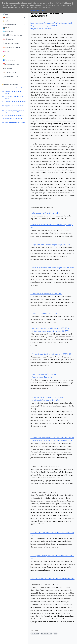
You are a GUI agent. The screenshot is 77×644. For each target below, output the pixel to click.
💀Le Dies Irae (8, 68)
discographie (35, 633)
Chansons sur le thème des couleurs (13, 92)
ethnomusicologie (47, 633)
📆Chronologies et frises (11, 64)
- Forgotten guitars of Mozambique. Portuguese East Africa (51, 440)
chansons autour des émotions (15, 88)
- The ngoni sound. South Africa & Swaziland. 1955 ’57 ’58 (51, 354)
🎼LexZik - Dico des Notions (12, 35)
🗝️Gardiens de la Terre (11, 77)
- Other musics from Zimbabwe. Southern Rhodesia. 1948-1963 (52, 579)
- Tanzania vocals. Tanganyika (41, 377)
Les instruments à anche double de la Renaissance (15, 123)
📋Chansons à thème (10, 73)
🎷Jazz (5, 56)
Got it (45, 11)
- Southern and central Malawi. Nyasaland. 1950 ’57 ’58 (50, 331)
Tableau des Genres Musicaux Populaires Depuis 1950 (14, 111)
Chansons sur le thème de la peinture (14, 106)
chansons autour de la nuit (13, 119)
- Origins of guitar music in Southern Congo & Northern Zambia (52, 268)
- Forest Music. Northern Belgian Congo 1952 (46, 294)
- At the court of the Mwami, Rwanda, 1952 (45, 213)
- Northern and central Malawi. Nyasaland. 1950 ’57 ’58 (50, 328)
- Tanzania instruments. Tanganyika (43, 374)
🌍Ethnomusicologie (10, 60)
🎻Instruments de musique (12, 47)
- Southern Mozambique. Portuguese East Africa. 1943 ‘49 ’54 (52, 438)
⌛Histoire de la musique (11, 43)
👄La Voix (6, 52)
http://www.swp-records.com (41, 29)
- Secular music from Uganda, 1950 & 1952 (45, 400)
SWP (55, 633)
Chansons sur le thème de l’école (15, 101)
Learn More (35, 11)
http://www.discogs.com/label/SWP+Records (46, 26)
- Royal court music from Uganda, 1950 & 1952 (47, 397)
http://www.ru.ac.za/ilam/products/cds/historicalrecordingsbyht (52, 23)
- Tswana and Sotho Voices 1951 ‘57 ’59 (45, 314)
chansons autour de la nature (14, 115)
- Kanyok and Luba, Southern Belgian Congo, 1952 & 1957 (51, 245)
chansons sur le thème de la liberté (14, 97)
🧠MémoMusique (9, 39)
